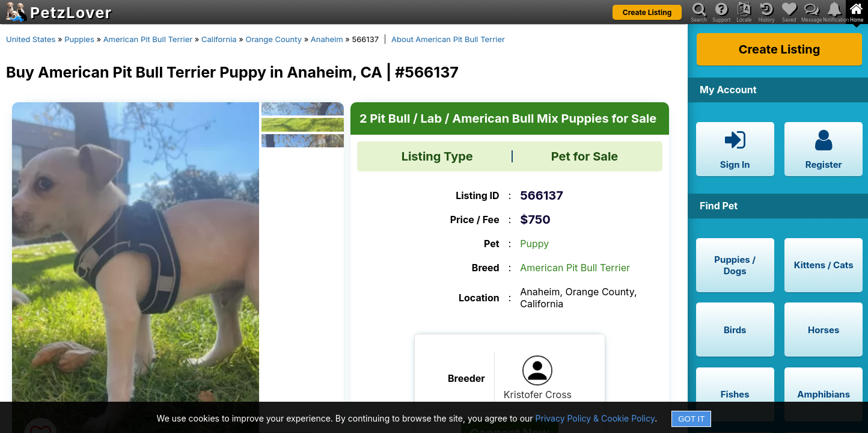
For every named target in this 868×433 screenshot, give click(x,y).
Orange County (274, 39)
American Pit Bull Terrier (148, 39)
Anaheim (327, 39)
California (219, 39)
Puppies (79, 39)
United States (31, 39)
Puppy (534, 244)
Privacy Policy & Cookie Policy (595, 418)
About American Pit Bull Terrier (448, 39)
